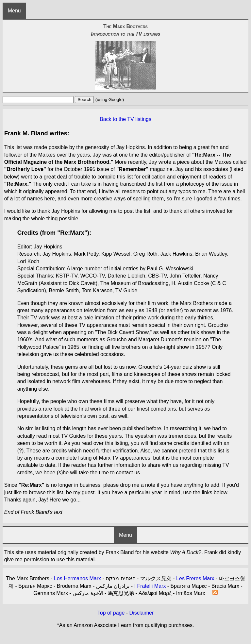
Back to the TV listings (125, 119)
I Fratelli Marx (150, 586)
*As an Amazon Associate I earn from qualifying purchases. (126, 625)
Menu (14, 11)
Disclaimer (142, 613)
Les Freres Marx (195, 578)
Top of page (111, 613)
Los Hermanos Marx (77, 578)
